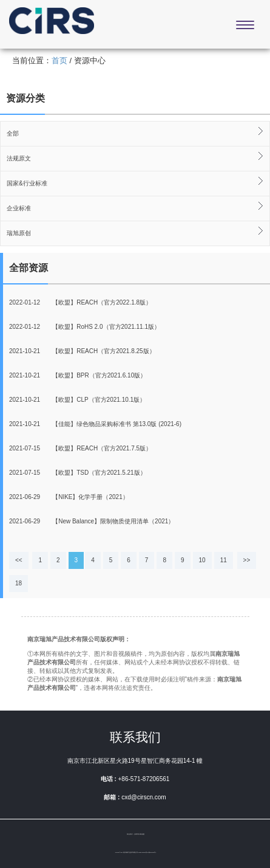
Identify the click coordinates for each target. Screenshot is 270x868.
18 (19, 583)
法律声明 (137, 834)
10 (202, 560)
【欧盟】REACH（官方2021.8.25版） (82, 351)
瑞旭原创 (19, 233)
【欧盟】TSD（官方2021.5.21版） (78, 473)
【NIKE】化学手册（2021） (69, 497)
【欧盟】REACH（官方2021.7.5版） (80, 448)
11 (224, 560)
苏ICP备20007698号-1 (151, 852)
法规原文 (19, 158)
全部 (13, 133)
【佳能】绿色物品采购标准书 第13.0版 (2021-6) (95, 424)
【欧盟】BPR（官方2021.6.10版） (78, 375)
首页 (59, 60)
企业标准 (19, 208)
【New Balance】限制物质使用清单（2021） (92, 521)
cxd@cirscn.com (144, 797)
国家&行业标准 (27, 183)
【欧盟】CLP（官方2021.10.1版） (77, 400)
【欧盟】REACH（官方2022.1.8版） (80, 302)
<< (19, 560)
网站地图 (142, 834)
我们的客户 (130, 834)
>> (247, 560)
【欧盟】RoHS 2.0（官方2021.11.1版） (85, 327)
